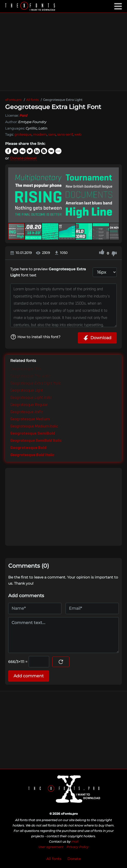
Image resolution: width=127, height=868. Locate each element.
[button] (114, 195)
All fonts (54, 859)
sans (52, 134)
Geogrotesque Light (27, 391)
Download (97, 338)
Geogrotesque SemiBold (33, 434)
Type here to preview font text (48, 272)
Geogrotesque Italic (27, 412)
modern (40, 134)
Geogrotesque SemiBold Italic (36, 441)
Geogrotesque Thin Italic (30, 376)
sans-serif (65, 134)
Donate (74, 859)
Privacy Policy (78, 847)
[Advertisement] (63, 52)
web (78, 134)
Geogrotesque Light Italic (31, 398)
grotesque (23, 134)
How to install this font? (35, 337)
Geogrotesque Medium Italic (34, 426)
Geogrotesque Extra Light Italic (36, 383)
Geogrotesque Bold (28, 448)
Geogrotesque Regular (29, 405)
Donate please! (23, 158)
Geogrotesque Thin (26, 369)
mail (75, 842)
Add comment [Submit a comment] (29, 676)
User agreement (51, 847)
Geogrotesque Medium (30, 419)
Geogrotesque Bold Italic (32, 455)
